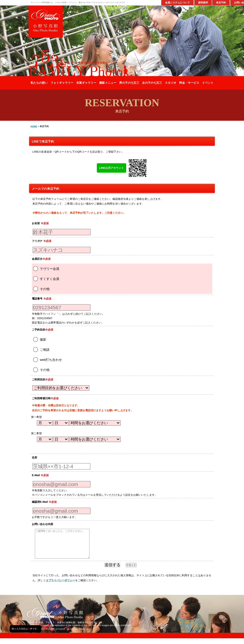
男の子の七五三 (129, 83)
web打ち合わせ (48, 359)
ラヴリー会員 (46, 269)
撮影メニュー (108, 83)
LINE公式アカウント (112, 168)
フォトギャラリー (62, 83)
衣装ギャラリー (86, 83)
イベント (208, 83)
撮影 (40, 339)
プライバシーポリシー (62, 586)
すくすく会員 (46, 279)
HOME (34, 126)
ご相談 (41, 349)
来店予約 (221, 3)
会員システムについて (177, 3)
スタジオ (171, 83)
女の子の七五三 (152, 83)
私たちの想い (39, 83)
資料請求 (203, 3)
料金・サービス (189, 83)
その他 (41, 289)
